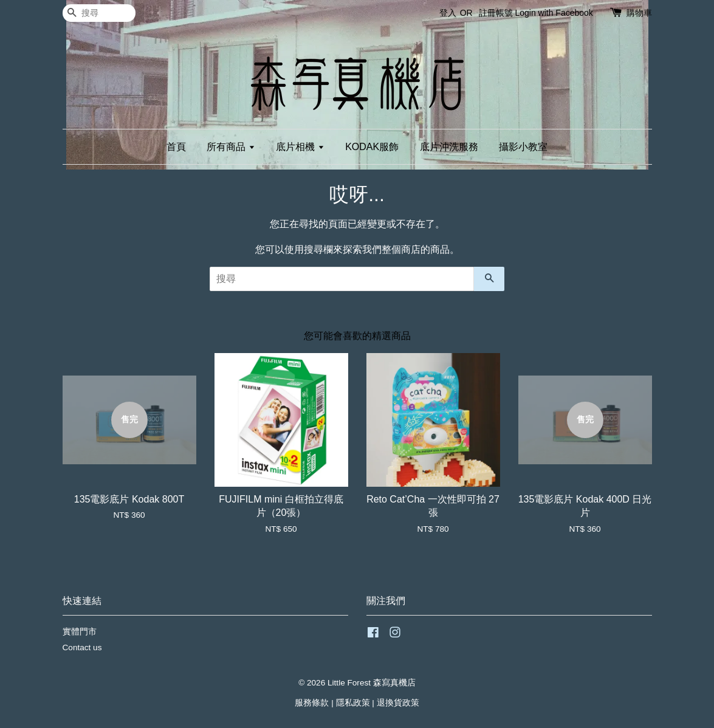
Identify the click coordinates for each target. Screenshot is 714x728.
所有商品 (231, 147)
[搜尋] (99, 13)
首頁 (176, 147)
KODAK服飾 (372, 147)
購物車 (639, 13)
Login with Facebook (554, 13)
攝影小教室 (523, 147)
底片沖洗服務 (449, 147)
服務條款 (312, 703)
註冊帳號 (496, 13)
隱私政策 (353, 703)
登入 (448, 13)
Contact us (82, 647)
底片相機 (300, 147)
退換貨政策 (398, 703)
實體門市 (80, 632)
